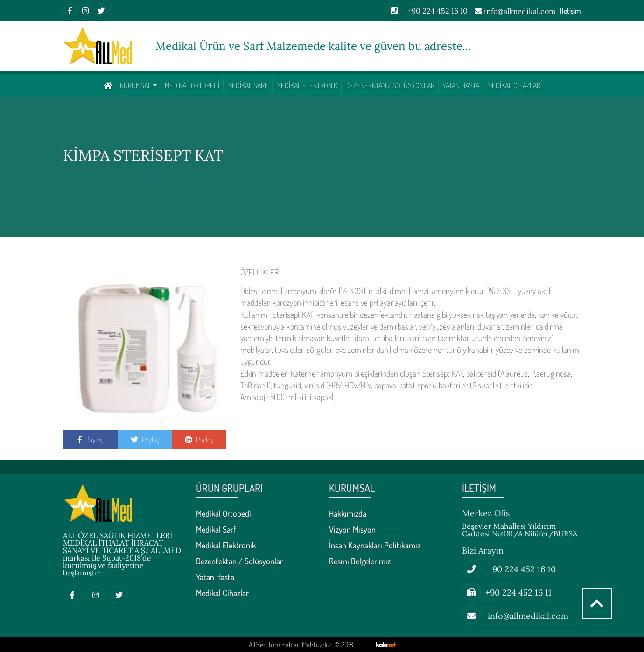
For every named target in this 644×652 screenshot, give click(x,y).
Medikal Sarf (248, 85)
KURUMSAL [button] (136, 85)
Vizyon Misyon (352, 530)
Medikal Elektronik (307, 85)
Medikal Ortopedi (192, 85)
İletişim (570, 11)
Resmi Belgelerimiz (360, 561)
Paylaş (90, 440)
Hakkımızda (348, 514)
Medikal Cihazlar (514, 85)
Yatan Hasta (461, 85)
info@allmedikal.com (515, 12)
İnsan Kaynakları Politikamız (375, 546)
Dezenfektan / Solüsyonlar (390, 85)
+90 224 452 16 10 (427, 11)
